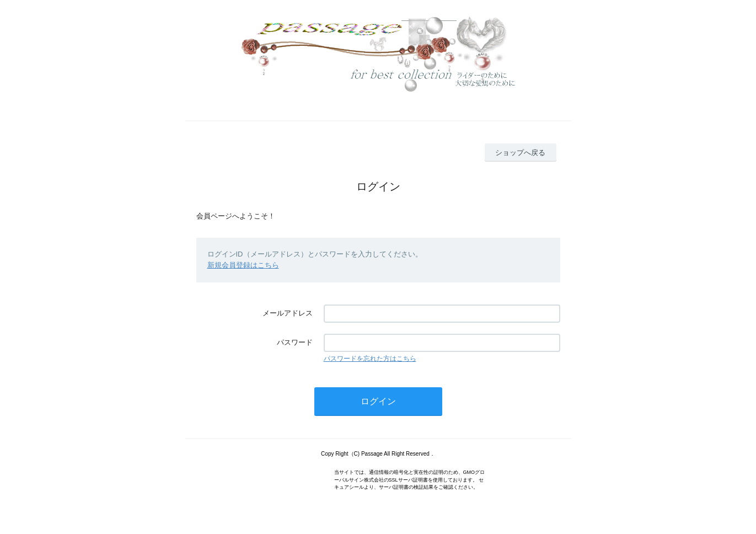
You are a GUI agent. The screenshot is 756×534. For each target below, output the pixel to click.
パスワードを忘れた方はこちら (370, 359)
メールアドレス (288, 313)
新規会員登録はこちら (243, 265)
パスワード (295, 342)
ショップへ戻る (520, 153)
